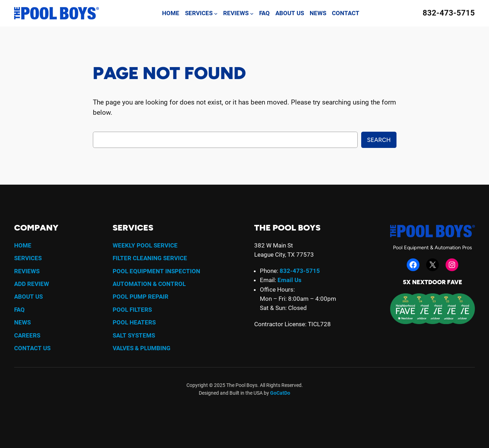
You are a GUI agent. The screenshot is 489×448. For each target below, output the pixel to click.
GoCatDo (280, 393)
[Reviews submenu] (252, 13)
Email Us (290, 280)
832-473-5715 (449, 13)
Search (379, 140)
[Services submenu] (216, 13)
